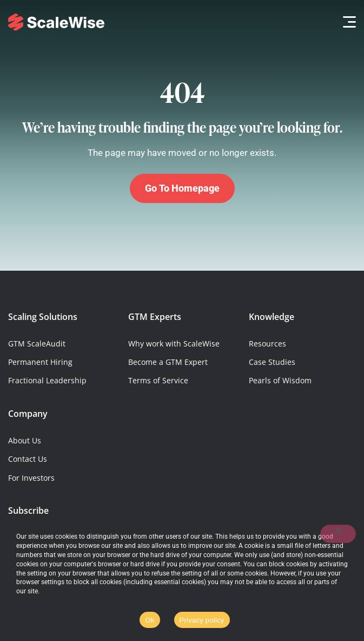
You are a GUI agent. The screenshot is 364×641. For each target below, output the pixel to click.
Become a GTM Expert (168, 362)
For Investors (31, 478)
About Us (25, 440)
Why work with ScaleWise (174, 344)
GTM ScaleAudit (37, 344)
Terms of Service (158, 380)
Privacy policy (202, 620)
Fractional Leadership (47, 380)
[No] (338, 534)
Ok (150, 620)
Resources (267, 344)
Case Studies (272, 362)
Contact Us (28, 459)
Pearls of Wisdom (280, 380)
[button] (346, 22)
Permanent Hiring (40, 362)
